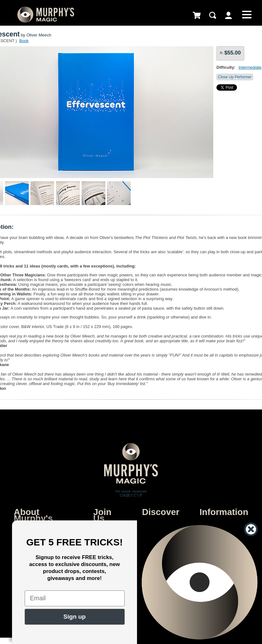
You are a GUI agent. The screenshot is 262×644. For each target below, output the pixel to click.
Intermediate (250, 67)
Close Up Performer (235, 77)
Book (24, 41)
